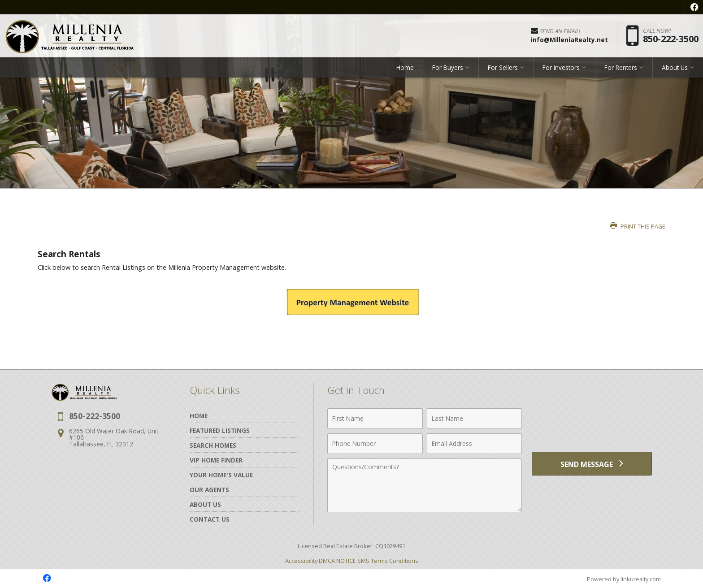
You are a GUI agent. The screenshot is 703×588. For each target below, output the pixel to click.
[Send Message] (592, 464)
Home (405, 69)
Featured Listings (220, 430)
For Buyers (448, 69)
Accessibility (301, 561)
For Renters (621, 69)
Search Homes (213, 445)
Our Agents (209, 490)
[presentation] (592, 424)
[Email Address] (475, 444)
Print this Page (638, 227)
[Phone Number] (375, 444)
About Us (675, 69)
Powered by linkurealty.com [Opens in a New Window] (623, 579)
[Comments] (425, 485)
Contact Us (210, 519)
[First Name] (375, 419)
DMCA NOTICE (337, 561)
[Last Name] (475, 419)
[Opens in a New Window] (694, 7)
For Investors (561, 69)
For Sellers (503, 69)
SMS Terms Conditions (388, 561)
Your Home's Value (221, 475)
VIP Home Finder (216, 460)
